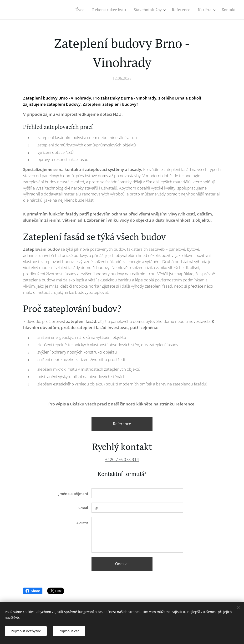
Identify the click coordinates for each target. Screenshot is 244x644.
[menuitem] (81, 10)
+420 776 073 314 (122, 459)
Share (33, 591)
